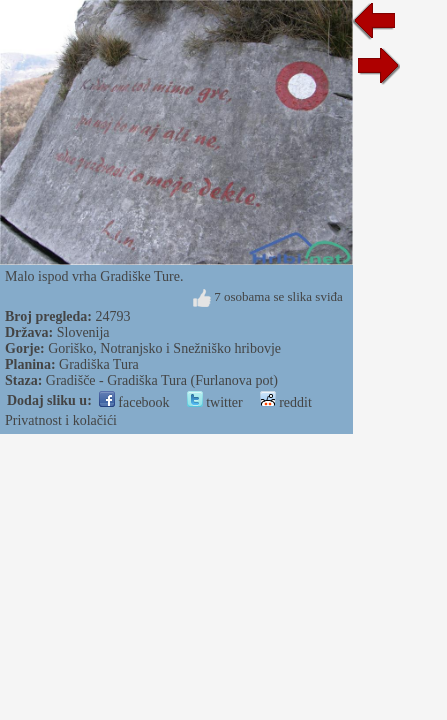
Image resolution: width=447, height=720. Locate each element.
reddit (286, 402)
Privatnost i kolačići (61, 420)
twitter (215, 402)
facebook (134, 402)
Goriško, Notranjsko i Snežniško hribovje (164, 348)
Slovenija (83, 332)
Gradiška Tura (99, 364)
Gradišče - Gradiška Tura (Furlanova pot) (162, 380)
